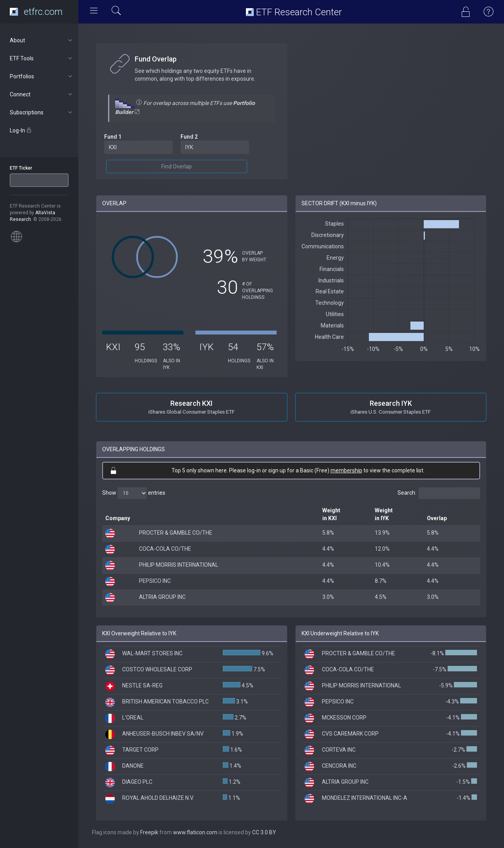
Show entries (134, 493)
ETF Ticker (21, 168)
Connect (42, 94)
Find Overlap (177, 166)
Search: (439, 493)
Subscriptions (42, 112)
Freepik (149, 832)
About (42, 40)
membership (346, 470)
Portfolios (42, 76)
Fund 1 (113, 137)
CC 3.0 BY (264, 832)
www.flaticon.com (195, 832)
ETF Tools (42, 58)
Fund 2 (189, 137)
